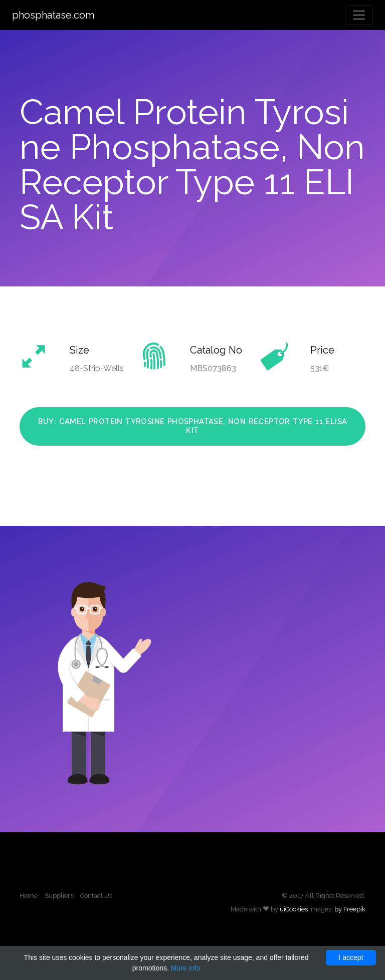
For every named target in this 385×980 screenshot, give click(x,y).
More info (185, 968)
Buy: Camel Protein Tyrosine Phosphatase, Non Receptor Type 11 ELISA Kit (193, 426)
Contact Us (96, 896)
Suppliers (59, 896)
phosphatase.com (53, 15)
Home (29, 896)
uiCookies (294, 909)
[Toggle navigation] (359, 15)
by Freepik (350, 909)
